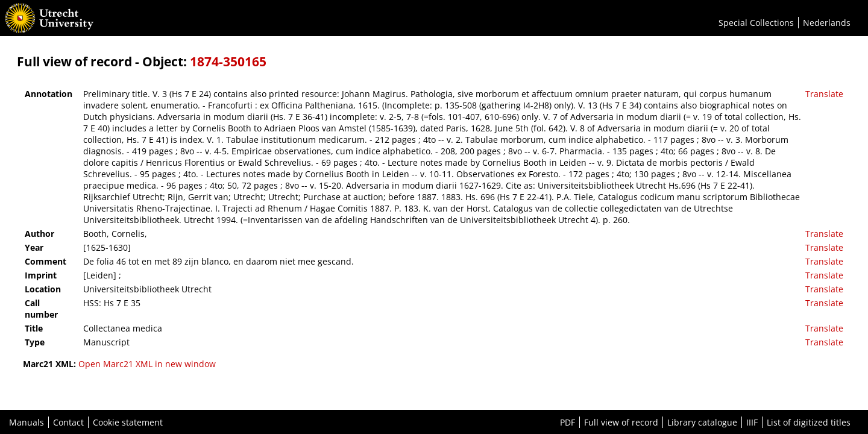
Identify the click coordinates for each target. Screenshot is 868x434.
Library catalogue (702, 422)
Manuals (27, 422)
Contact (68, 422)
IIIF (752, 422)
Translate (824, 94)
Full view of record (621, 422)
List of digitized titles (809, 422)
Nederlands (827, 23)
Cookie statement (128, 422)
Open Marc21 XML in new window (147, 364)
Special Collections (756, 23)
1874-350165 (228, 61)
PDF (568, 422)
